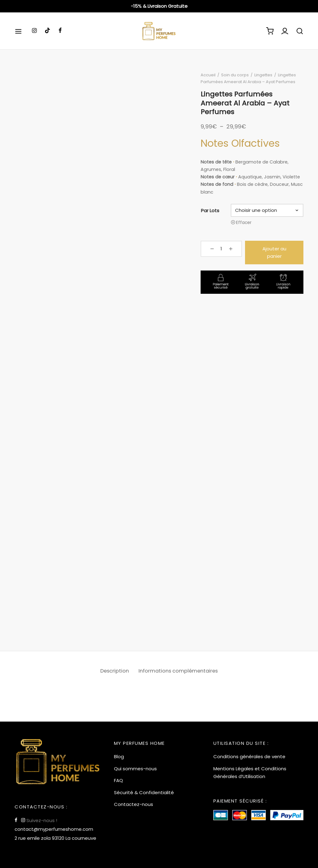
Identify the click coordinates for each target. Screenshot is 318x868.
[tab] (113, 672)
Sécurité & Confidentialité (144, 792)
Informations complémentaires (179, 672)
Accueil (210, 76)
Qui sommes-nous (135, 769)
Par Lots (212, 211)
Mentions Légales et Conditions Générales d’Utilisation (250, 773)
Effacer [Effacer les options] (245, 224)
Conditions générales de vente (249, 756)
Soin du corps (237, 76)
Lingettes (265, 76)
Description (113, 672)
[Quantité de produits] (219, 250)
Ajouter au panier (271, 250)
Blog (119, 756)
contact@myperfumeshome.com (54, 829)
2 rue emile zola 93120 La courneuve (55, 838)
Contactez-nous (134, 804)
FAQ (118, 780)
